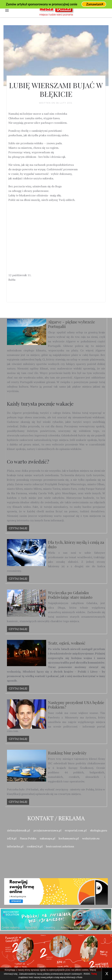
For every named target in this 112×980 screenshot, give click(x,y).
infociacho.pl (15, 846)
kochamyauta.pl (69, 838)
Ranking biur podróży (67, 753)
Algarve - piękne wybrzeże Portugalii (71, 324)
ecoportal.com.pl (76, 830)
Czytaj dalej (18, 528)
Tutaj (94, 974)
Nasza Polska (28, 838)
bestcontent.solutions (60, 846)
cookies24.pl (35, 846)
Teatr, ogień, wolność (67, 643)
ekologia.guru (99, 830)
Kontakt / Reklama (56, 818)
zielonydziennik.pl (18, 830)
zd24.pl (12, 838)
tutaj (15, 974)
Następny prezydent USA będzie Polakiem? (76, 705)
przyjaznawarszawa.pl (47, 830)
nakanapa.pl (47, 838)
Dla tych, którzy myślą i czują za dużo (76, 544)
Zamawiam (94, 4)
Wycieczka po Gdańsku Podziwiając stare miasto (70, 595)
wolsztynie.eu (91, 838)
